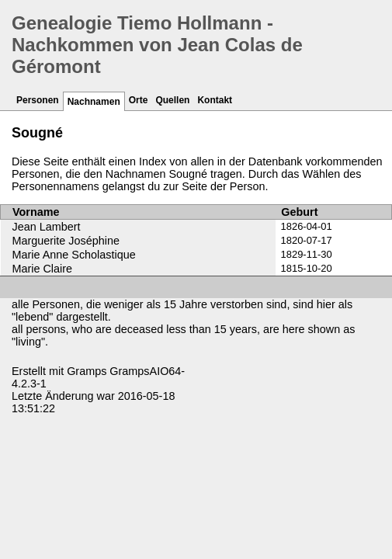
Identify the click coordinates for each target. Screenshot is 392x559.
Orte (139, 100)
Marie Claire (43, 269)
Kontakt (215, 100)
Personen (38, 100)
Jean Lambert (47, 227)
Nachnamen (94, 102)
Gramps (87, 371)
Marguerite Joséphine (66, 241)
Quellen (172, 100)
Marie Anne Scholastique (74, 255)
